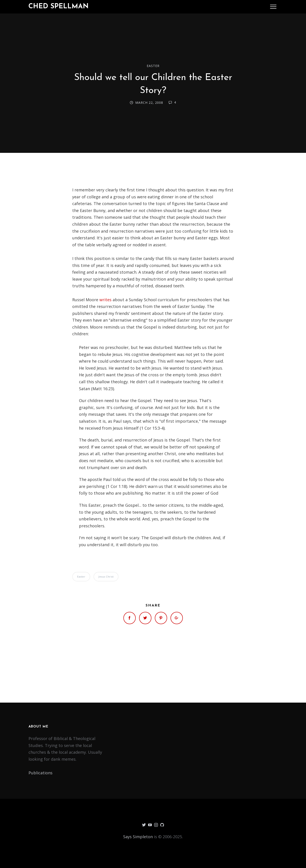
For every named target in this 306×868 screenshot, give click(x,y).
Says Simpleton (138, 837)
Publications (40, 773)
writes (105, 300)
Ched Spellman (59, 7)
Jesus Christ (106, 577)
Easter (153, 66)
